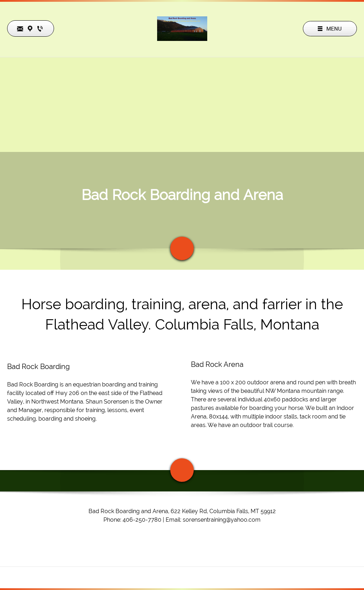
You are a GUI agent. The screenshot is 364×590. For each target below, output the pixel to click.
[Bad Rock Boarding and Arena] (182, 29)
